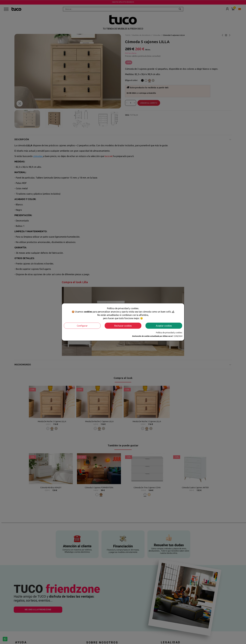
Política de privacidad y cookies (169, 332)
